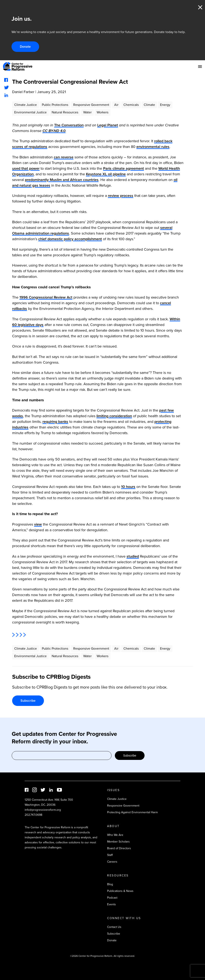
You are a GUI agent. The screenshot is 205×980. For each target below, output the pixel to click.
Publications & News (120, 891)
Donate (25, 47)
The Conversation (69, 125)
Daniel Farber (23, 92)
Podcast (112, 898)
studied (133, 556)
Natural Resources (65, 112)
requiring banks (55, 422)
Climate (149, 105)
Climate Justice (26, 105)
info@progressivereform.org (43, 810)
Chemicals (131, 105)
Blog (110, 884)
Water (87, 112)
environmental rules (153, 147)
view (38, 524)
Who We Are (115, 835)
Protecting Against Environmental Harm (132, 812)
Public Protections (55, 105)
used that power (26, 168)
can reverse (64, 157)
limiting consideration (114, 416)
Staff (110, 855)
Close (200, 7)
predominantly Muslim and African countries (62, 180)
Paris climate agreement (124, 168)
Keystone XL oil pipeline (106, 174)
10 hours (128, 487)
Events (111, 904)
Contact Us (114, 927)
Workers (102, 112)
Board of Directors (119, 848)
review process (121, 196)
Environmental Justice (30, 112)
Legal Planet (108, 125)
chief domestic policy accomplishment (70, 239)
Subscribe (28, 701)
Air (116, 105)
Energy (165, 105)
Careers (112, 862)
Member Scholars (118, 842)
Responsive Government (91, 105)
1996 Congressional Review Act (46, 297)
